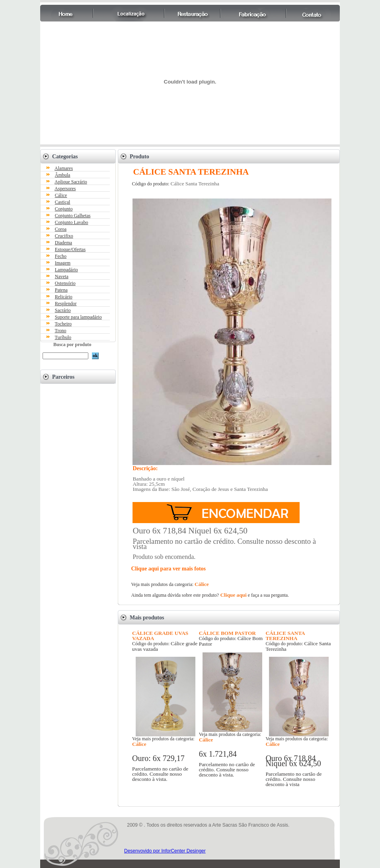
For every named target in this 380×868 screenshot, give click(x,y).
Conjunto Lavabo (72, 222)
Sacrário (63, 310)
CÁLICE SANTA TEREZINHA (285, 636)
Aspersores (65, 189)
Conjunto (64, 209)
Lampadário (66, 270)
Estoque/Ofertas (70, 249)
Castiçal (63, 202)
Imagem (63, 263)
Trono (61, 331)
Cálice (61, 195)
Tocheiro (63, 324)
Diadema (63, 243)
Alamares (64, 168)
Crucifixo (64, 236)
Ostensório (65, 283)
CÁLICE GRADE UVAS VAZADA (160, 636)
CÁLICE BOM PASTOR (227, 633)
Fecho (61, 256)
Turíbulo (63, 337)
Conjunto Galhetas (73, 216)
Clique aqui (233, 595)
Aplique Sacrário (71, 182)
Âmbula (63, 175)
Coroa (61, 229)
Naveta (62, 276)
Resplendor (66, 304)
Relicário (64, 297)
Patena (61, 290)
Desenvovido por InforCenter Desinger (165, 851)
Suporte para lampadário (78, 317)
